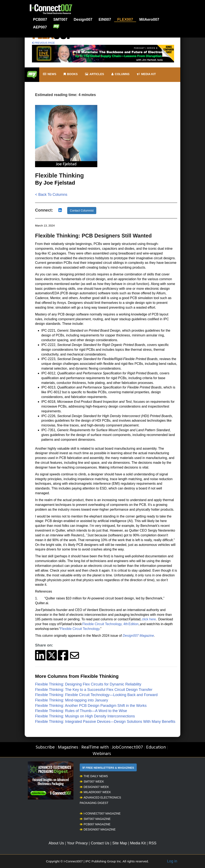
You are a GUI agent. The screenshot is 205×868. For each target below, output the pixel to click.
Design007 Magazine (98, 829)
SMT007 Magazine (95, 819)
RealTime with (95, 747)
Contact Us (100, 843)
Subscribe (45, 747)
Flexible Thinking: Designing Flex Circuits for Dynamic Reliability (88, 684)
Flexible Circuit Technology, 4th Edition (110, 624)
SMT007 (60, 19)
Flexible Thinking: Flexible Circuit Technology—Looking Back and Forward (96, 695)
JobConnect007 (127, 747)
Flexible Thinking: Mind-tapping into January (72, 700)
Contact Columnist (82, 211)
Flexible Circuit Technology (80, 629)
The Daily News (94, 776)
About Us (56, 843)
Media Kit (138, 843)
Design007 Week (94, 787)
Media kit (146, 74)
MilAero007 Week (95, 792)
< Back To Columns (51, 195)
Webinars (102, 754)
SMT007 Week (92, 782)
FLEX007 (125, 19)
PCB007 (40, 19)
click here (149, 619)
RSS (153, 843)
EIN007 (105, 19)
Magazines (68, 747)
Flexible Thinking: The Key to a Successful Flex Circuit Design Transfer (94, 690)
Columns (120, 74)
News (50, 74)
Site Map (120, 843)
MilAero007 (149, 19)
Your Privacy (77, 843)
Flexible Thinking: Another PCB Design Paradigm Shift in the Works (91, 706)
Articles (95, 74)
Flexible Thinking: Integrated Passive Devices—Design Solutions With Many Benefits (105, 722)
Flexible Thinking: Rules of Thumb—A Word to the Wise (81, 711)
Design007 (83, 19)
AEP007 (40, 27)
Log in (172, 861)
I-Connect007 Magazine (100, 813)
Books (71, 74)
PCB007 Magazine (95, 824)
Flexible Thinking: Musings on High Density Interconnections (85, 716)
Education (156, 747)
